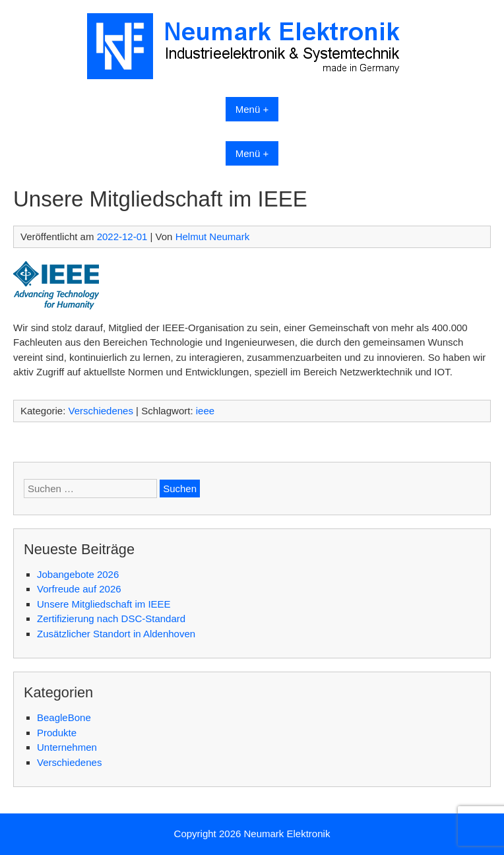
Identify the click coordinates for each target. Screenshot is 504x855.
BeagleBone (64, 717)
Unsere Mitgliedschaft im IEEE (104, 604)
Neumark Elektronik (287, 834)
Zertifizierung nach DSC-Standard (111, 618)
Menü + (252, 109)
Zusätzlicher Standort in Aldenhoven (116, 634)
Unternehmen (67, 747)
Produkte (57, 733)
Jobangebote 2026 (78, 574)
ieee (205, 411)
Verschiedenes (101, 411)
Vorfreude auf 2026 (79, 589)
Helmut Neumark (213, 237)
